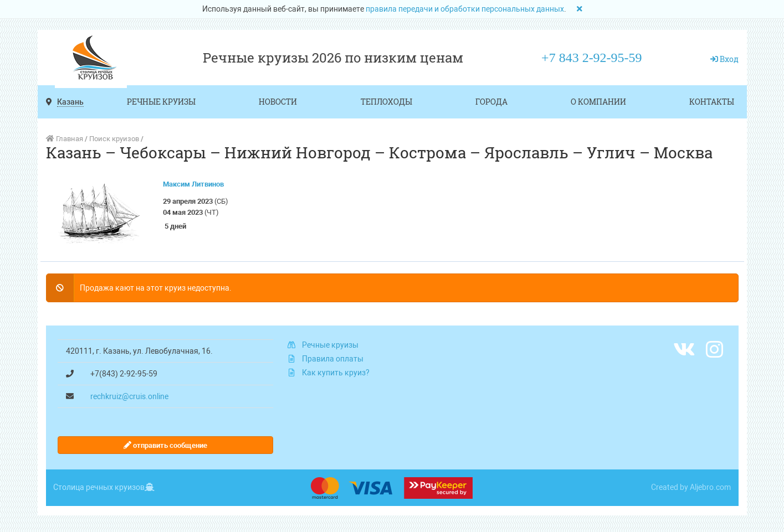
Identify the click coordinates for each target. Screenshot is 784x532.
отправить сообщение (165, 445)
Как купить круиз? (336, 373)
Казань (70, 102)
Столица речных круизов (99, 487)
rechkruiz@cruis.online (129, 396)
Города (491, 102)
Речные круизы (161, 102)
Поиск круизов (114, 139)
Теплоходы (386, 102)
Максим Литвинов (193, 184)
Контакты (712, 102)
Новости (278, 102)
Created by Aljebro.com (691, 487)
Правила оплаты (333, 359)
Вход (729, 59)
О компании (598, 102)
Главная (65, 139)
